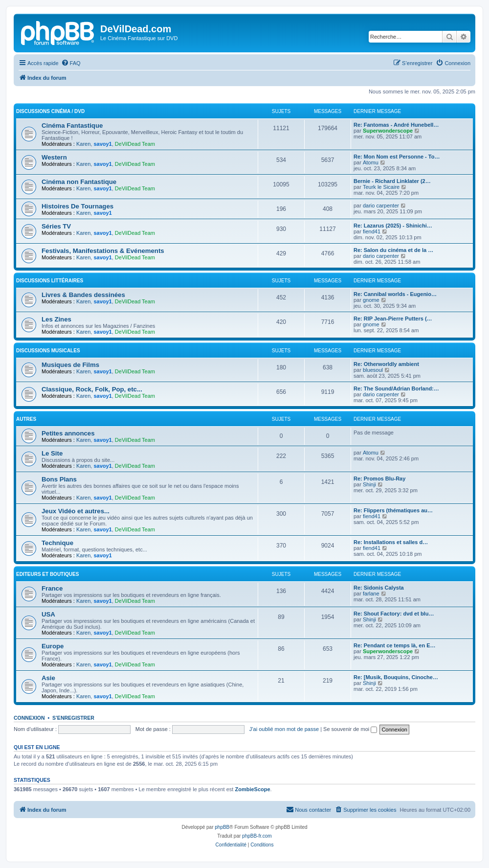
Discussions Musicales (48, 351)
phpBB (222, 827)
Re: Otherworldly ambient (386, 364)
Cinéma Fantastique (72, 126)
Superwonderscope (388, 131)
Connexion (29, 718)
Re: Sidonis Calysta (379, 588)
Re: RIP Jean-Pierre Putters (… (393, 319)
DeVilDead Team (135, 144)
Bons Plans (59, 479)
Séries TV (56, 226)
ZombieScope (252, 789)
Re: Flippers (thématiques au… (393, 510)
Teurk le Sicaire (381, 187)
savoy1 (102, 144)
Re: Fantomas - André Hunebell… (396, 125)
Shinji (369, 484)
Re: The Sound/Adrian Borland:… (396, 388)
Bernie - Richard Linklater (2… (392, 181)
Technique (57, 543)
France (52, 588)
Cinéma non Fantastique (79, 182)
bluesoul (373, 370)
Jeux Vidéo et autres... (76, 511)
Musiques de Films (70, 365)
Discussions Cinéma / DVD (50, 111)
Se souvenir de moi (350, 729)
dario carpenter (381, 206)
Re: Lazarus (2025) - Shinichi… (393, 226)
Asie (48, 678)
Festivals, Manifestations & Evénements (103, 251)
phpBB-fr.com (257, 836)
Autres (26, 419)
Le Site (52, 453)
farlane (371, 594)
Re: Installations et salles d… (391, 542)
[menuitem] (71, 63)
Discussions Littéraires (50, 281)
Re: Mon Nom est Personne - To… (397, 157)
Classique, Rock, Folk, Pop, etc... (92, 389)
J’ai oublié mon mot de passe (284, 729)
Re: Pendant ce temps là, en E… (395, 645)
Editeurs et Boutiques (47, 574)
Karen (83, 144)
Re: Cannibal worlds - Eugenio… (395, 294)
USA (48, 614)
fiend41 (372, 231)
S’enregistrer (73, 718)
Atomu (371, 162)
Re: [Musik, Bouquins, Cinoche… (396, 677)
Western (54, 157)
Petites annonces (68, 433)
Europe (53, 646)
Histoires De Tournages (78, 206)
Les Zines (56, 319)
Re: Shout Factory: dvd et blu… (394, 614)
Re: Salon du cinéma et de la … (393, 250)
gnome (371, 300)
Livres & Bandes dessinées (83, 295)
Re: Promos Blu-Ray (379, 479)
